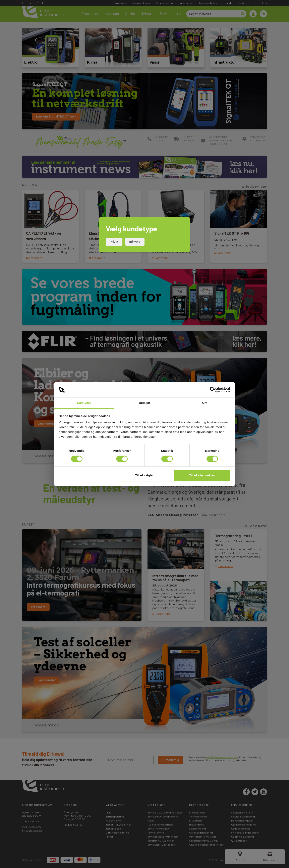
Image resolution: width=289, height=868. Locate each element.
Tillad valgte (144, 476)
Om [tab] (205, 403)
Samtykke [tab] (84, 403)
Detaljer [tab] (144, 403)
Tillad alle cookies (202, 476)
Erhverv (135, 242)
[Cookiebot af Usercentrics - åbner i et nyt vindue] (213, 390)
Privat (114, 242)
